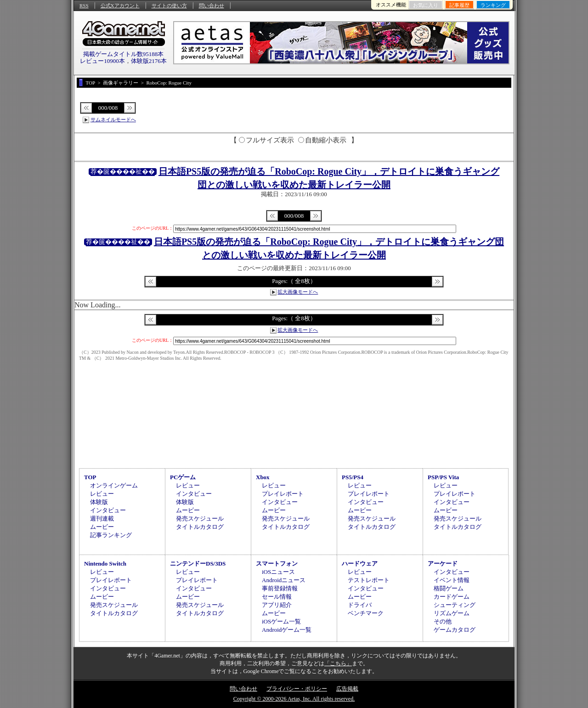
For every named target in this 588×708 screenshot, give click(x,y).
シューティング (455, 605)
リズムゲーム (452, 613)
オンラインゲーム (114, 485)
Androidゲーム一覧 (287, 630)
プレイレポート (283, 494)
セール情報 (277, 597)
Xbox (263, 477)
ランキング (493, 5)
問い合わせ (212, 6)
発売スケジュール (200, 518)
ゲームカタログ (455, 630)
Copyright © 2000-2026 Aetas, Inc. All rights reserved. (294, 699)
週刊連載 (102, 518)
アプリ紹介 (277, 605)
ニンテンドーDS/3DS (198, 564)
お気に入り (426, 5)
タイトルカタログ (200, 527)
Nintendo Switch (105, 564)
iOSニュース (278, 572)
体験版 (99, 502)
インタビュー (108, 510)
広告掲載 (347, 689)
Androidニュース (284, 580)
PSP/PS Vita (443, 477)
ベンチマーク (366, 613)
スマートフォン (277, 564)
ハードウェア (360, 564)
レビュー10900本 (102, 61)
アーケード (443, 564)
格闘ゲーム (449, 588)
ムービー (102, 527)
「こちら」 (338, 663)
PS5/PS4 (353, 477)
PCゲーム (183, 477)
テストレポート (369, 580)
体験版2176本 (149, 61)
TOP (90, 477)
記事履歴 (459, 5)
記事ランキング (111, 535)
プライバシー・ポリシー (297, 689)
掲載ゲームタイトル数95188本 (124, 54)
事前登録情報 (280, 588)
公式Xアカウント (120, 6)
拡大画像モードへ (298, 292)
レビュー (102, 494)
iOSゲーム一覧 (281, 621)
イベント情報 (452, 580)
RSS (84, 6)
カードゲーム (452, 597)
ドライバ (360, 605)
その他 (443, 621)
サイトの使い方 (169, 6)
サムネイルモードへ (113, 119)
